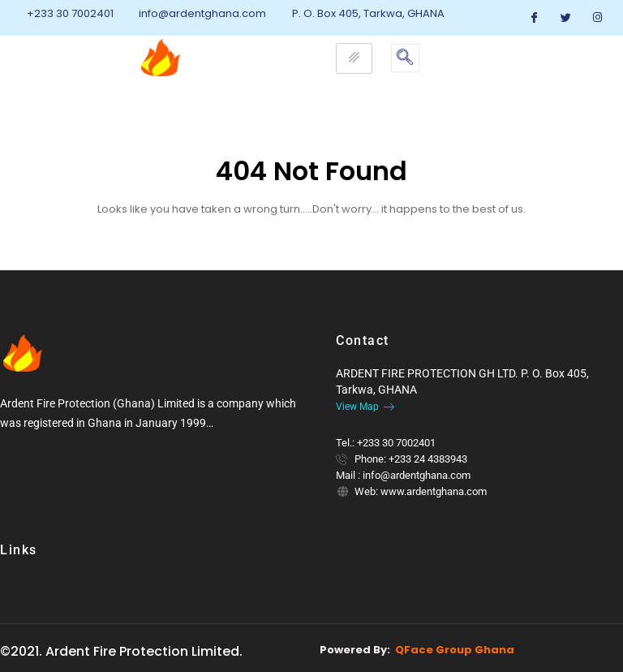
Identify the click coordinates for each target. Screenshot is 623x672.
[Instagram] (598, 18)
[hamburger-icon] (354, 58)
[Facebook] (535, 18)
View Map (365, 407)
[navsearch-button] (405, 58)
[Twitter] (566, 18)
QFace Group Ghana (455, 650)
